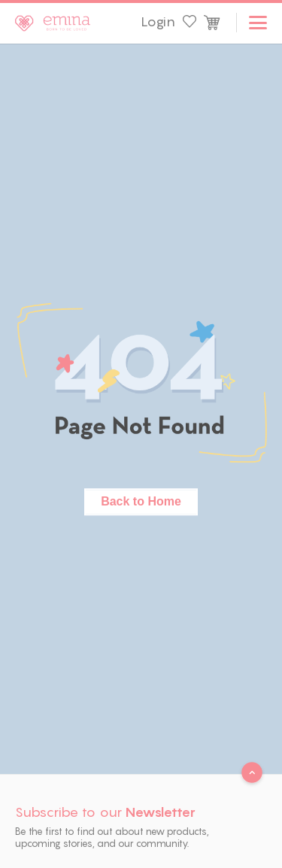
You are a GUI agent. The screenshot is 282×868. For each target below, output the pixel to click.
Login (158, 22)
